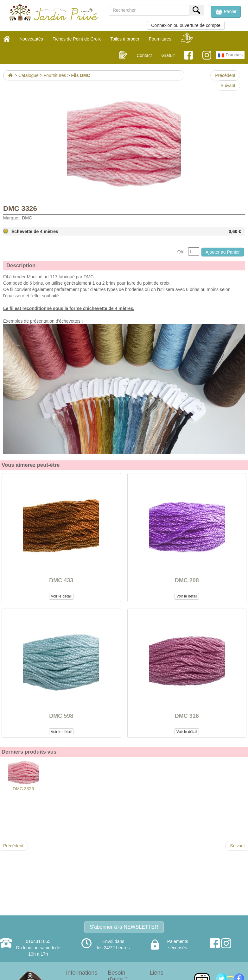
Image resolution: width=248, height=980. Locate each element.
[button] (226, 12)
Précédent (225, 75)
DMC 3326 (23, 776)
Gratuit (168, 55)
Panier (226, 12)
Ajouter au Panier (223, 252)
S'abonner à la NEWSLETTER (124, 927)
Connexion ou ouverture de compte (186, 25)
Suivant (228, 85)
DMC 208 (187, 580)
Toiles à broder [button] (125, 39)
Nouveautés (31, 39)
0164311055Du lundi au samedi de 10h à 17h (38, 948)
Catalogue (29, 75)
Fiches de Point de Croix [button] (77, 39)
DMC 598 (61, 716)
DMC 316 (187, 716)
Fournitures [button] (160, 39)
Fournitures (55, 75)
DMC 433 (61, 580)
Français (230, 55)
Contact (144, 55)
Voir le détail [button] (61, 596)
